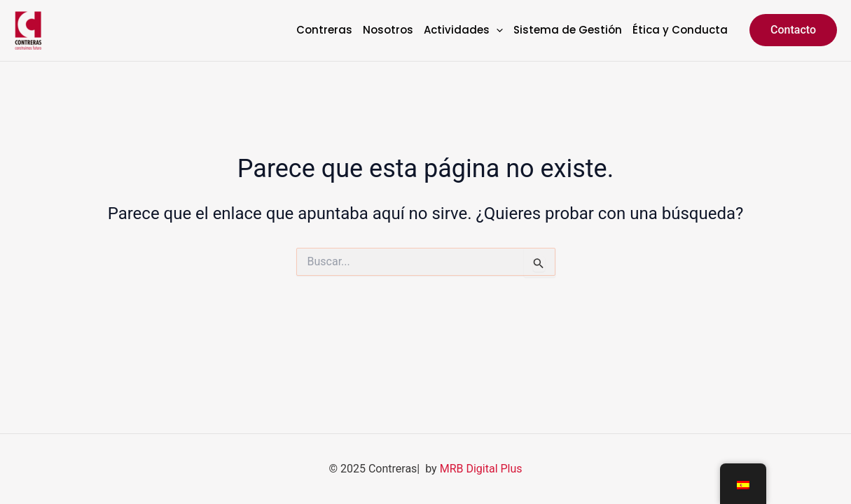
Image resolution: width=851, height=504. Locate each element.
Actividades (463, 31)
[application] (496, 31)
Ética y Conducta (680, 30)
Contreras (324, 30)
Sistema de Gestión (568, 30)
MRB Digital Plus (481, 469)
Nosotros (388, 30)
